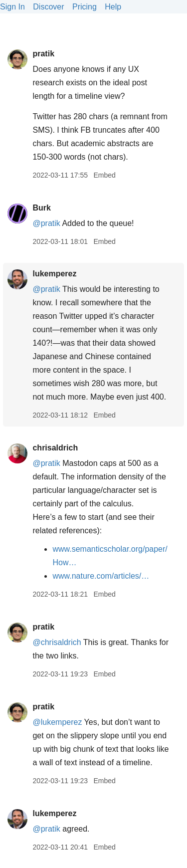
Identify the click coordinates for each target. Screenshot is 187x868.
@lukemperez (57, 722)
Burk (41, 208)
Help (113, 7)
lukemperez (54, 274)
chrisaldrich (55, 448)
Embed (104, 175)
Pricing (85, 7)
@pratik (46, 223)
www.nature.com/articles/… (101, 576)
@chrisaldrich (57, 642)
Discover (48, 7)
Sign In (12, 7)
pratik (43, 54)
